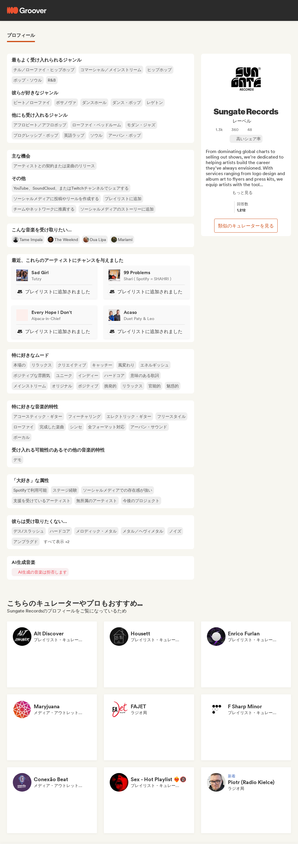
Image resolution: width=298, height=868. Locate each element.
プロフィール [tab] (21, 35)
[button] (57, 542)
